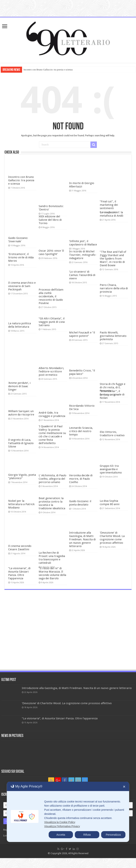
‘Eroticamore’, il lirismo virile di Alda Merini (21, 257)
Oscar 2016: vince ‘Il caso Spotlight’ (51, 252)
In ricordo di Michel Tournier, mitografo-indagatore (83, 255)
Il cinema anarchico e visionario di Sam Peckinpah (22, 286)
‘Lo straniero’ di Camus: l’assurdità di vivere (82, 275)
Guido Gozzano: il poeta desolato (80, 503)
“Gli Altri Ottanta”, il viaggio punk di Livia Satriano (52, 322)
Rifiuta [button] (87, 835)
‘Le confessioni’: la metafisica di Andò (112, 214)
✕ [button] (124, 787)
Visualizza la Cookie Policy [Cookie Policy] (60, 822)
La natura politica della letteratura (20, 325)
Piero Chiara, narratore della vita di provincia (114, 288)
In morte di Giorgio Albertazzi (82, 185)
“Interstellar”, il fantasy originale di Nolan (112, 394)
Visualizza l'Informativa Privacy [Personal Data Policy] (62, 826)
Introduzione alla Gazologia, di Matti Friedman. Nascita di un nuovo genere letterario (82, 539)
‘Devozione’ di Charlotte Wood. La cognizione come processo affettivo (112, 538)
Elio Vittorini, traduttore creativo (112, 434)
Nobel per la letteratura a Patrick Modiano (21, 504)
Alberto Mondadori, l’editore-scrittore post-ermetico (51, 371)
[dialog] (68, 812)
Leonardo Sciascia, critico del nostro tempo (81, 431)
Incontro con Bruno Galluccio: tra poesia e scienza (48, 70)
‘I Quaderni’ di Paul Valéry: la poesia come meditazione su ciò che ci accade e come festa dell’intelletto (52, 435)
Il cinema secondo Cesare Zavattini (20, 548)
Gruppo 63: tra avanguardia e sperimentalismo (111, 469)
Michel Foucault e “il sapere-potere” (82, 334)
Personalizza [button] (113, 835)
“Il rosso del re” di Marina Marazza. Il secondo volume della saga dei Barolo (52, 573)
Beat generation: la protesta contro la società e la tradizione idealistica (52, 503)
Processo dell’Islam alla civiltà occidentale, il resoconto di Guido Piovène (51, 296)
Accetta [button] (61, 835)
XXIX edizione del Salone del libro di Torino (50, 220)
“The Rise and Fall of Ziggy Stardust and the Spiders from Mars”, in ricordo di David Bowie (113, 259)
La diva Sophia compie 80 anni (110, 503)
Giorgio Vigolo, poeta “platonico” (22, 477)
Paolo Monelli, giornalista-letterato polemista (113, 336)
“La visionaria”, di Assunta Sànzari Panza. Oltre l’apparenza (19, 573)
